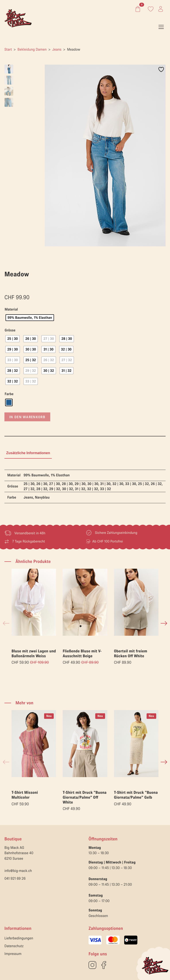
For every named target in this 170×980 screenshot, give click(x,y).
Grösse (10, 330)
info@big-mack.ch (18, 871)
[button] (164, 623)
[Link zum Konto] (151, 9)
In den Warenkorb (27, 417)
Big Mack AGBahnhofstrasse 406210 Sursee (19, 853)
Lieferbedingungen (19, 938)
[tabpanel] (85, 486)
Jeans (57, 49)
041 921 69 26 (15, 879)
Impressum (13, 954)
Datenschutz (14, 946)
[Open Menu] (161, 27)
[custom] (92, 965)
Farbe (9, 394)
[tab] (28, 453)
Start (8, 49)
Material (11, 310)
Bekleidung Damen (32, 49)
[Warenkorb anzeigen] (137, 9)
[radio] (30, 318)
